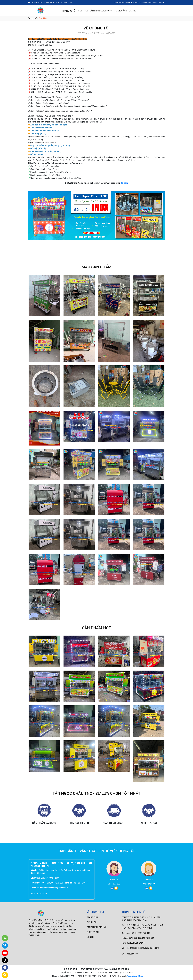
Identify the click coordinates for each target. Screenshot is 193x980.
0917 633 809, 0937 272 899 (51, 883)
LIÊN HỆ (132, 11)
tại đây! (124, 183)
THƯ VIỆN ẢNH (120, 11)
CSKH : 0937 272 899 (50, 878)
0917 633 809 (114, 884)
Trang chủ (33, 18)
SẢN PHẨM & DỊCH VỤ (100, 11)
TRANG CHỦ (68, 11)
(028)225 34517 (81, 883)
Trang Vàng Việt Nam (135, 976)
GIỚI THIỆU (83, 11)
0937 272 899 (149, 884)
